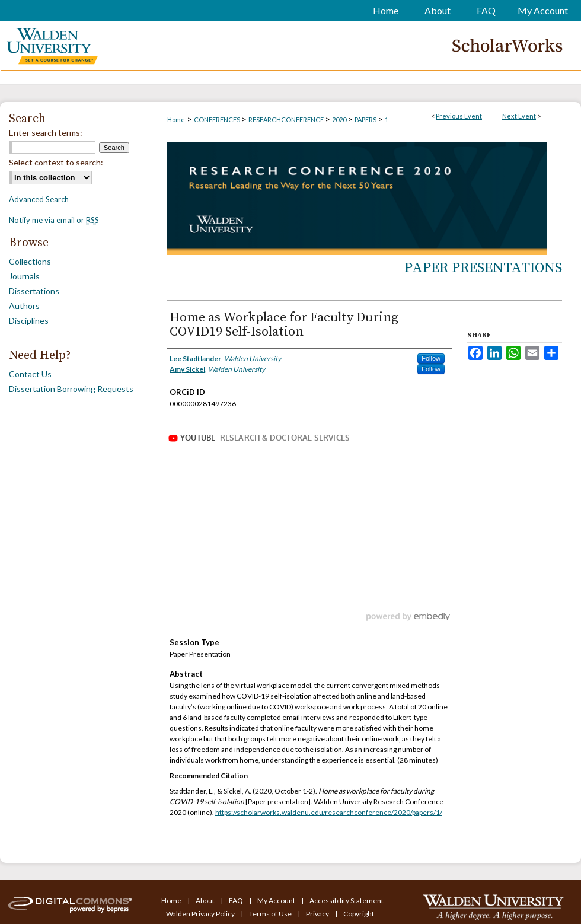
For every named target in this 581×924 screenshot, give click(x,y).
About (206, 901)
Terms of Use (271, 914)
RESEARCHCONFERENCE (287, 120)
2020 (340, 120)
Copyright (359, 914)
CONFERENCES (218, 120)
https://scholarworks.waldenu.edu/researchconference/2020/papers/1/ (329, 812)
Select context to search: (56, 162)
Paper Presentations (483, 268)
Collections (30, 261)
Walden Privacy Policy (201, 914)
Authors (24, 306)
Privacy (318, 914)
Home (176, 120)
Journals (24, 276)
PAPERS (366, 120)
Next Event (519, 116)
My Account (277, 901)
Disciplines (29, 321)
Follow (431, 358)
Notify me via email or (54, 220)
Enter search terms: (46, 133)
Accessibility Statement (347, 901)
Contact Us (30, 374)
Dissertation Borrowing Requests (71, 389)
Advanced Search (39, 199)
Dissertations (34, 291)
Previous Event (459, 116)
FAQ (237, 901)
